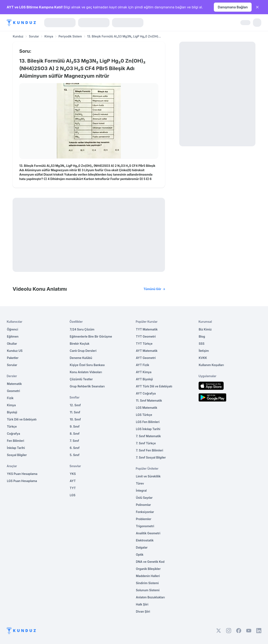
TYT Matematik (147, 329)
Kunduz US (15, 351)
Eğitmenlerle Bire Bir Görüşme (91, 336)
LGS (73, 495)
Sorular (34, 36)
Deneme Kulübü (81, 358)
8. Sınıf (75, 434)
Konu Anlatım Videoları (86, 372)
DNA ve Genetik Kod (150, 562)
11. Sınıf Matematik (149, 400)
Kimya (49, 36)
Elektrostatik (145, 540)
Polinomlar (143, 505)
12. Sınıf (75, 405)
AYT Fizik (143, 365)
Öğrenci (12, 329)
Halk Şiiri (142, 604)
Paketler (13, 358)
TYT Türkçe (144, 344)
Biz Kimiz (205, 329)
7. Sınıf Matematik (148, 436)
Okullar (12, 344)
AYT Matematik (147, 351)
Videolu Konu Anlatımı (89, 289)
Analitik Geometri (148, 533)
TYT (73, 488)
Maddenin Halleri (148, 576)
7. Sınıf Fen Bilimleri (149, 450)
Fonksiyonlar (145, 512)
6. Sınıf (75, 448)
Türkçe (12, 426)
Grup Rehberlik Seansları (87, 386)
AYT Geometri (146, 358)
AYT (73, 481)
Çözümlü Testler (81, 379)
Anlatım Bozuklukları (150, 597)
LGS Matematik (147, 408)
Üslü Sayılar (144, 498)
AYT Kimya (144, 372)
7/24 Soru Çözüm (82, 329)
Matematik (14, 384)
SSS (202, 344)
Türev (140, 483)
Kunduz (18, 36)
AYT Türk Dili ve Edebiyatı (154, 386)
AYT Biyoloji (144, 379)
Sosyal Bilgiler (17, 455)
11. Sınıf (75, 412)
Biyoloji (12, 412)
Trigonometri (145, 526)
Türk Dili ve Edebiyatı (22, 419)
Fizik (10, 398)
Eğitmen (13, 336)
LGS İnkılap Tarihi (148, 429)
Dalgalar (142, 547)
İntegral (141, 490)
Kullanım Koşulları (211, 365)
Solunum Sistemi (148, 590)
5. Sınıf (75, 455)
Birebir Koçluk (80, 344)
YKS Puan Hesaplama (22, 474)
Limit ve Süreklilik (148, 476)
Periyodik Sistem (70, 36)
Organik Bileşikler (148, 569)
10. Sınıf (75, 419)
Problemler (144, 519)
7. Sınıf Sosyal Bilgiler (151, 457)
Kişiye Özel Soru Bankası (87, 365)
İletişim (204, 351)
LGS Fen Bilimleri (148, 422)
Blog (202, 336)
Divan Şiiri (143, 611)
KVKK (203, 358)
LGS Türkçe (144, 415)
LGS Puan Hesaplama (22, 481)
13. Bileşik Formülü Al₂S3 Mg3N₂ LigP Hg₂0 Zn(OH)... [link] (124, 36)
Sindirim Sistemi (147, 583)
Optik (140, 555)
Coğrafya (14, 434)
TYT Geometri (146, 336)
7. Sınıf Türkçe (146, 443)
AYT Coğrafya (146, 393)
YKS (73, 474)
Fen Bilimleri (15, 441)
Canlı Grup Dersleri (83, 351)
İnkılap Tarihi (16, 448)
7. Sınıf (74, 441)
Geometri (13, 391)
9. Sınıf (75, 426)
